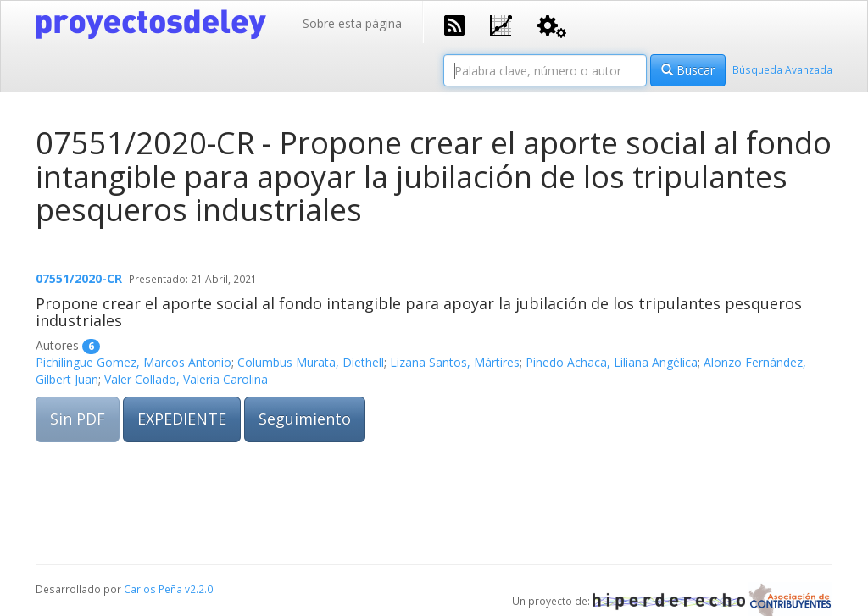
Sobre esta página (352, 23)
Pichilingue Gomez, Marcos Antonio (134, 362)
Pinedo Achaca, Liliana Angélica (612, 362)
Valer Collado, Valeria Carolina (186, 379)
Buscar (688, 70)
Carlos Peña (153, 589)
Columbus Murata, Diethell (311, 362)
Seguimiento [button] (305, 419)
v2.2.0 (199, 589)
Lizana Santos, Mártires (455, 362)
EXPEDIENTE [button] (182, 419)
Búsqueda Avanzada (782, 69)
